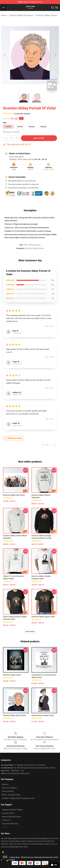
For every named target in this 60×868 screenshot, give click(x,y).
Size (5, 123)
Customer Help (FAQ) (10, 824)
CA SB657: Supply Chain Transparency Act (18, 798)
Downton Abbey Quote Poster (14, 715)
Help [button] (54, 865)
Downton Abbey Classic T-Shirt (43, 617)
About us (5, 784)
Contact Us (6, 820)
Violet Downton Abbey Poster (43, 715)
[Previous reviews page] (43, 445)
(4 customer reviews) (22, 114)
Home (4, 15)
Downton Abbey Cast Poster (14, 495)
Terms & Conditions (9, 788)
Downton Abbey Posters (46, 15)
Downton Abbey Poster (12, 675)
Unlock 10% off (5, 857)
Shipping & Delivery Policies (12, 810)
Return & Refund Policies (11, 817)
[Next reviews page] (55, 445)
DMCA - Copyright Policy (11, 795)
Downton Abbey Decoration (21, 15)
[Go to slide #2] (36, 98)
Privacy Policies (8, 791)
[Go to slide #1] (24, 98)
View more (30, 632)
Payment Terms (8, 813)
